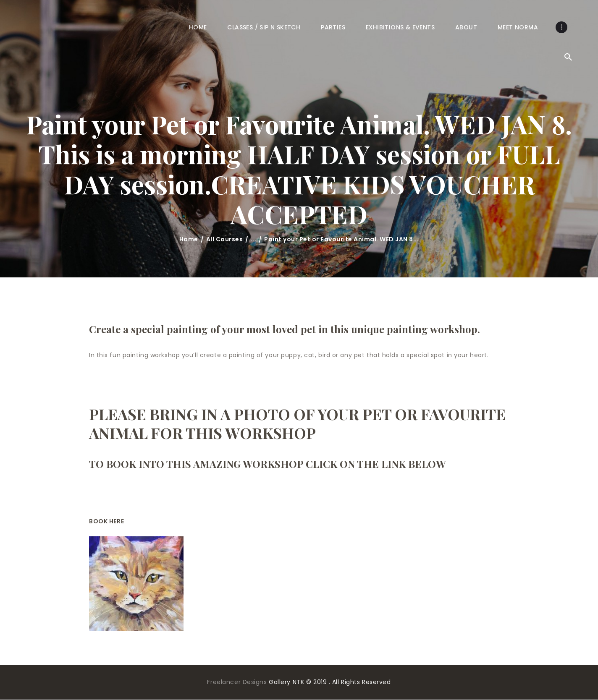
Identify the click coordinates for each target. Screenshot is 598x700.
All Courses (225, 239)
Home (189, 239)
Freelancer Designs (238, 682)
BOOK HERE (106, 521)
